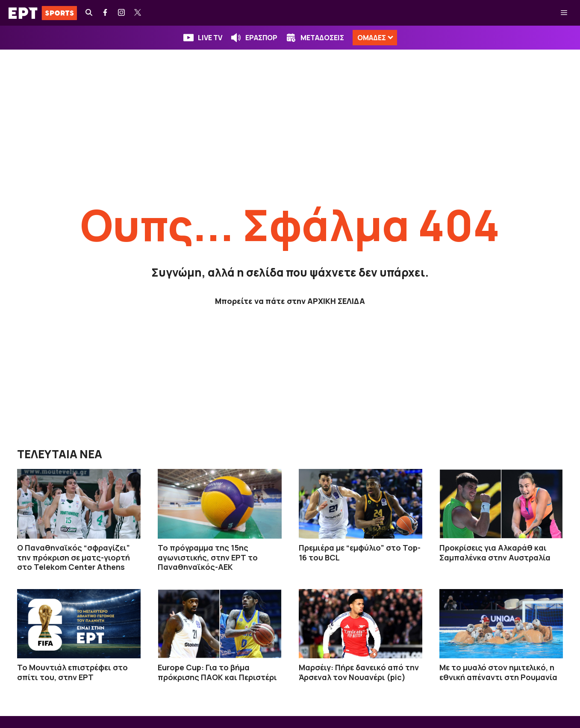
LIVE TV (210, 38)
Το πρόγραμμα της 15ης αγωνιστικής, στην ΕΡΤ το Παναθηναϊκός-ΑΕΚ (208, 557)
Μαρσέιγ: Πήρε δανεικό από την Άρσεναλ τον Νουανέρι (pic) (359, 672)
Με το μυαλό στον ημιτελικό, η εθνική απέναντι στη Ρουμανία (498, 672)
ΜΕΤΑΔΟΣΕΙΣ (322, 38)
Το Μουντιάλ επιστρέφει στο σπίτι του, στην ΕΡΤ (72, 672)
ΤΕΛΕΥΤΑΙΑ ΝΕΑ (60, 454)
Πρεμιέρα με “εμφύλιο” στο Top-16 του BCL (360, 553)
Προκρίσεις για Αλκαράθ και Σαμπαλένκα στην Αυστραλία (495, 553)
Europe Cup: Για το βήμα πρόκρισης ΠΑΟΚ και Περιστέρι (217, 672)
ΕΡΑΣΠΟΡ (261, 38)
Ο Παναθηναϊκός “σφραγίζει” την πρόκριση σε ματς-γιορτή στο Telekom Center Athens (74, 557)
